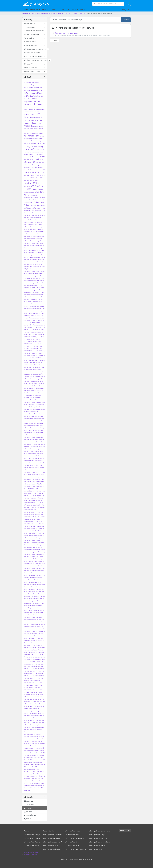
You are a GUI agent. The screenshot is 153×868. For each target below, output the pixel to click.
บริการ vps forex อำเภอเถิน (36, 566)
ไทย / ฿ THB (125, 831)
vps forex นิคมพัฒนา (40, 133)
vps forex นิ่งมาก (32, 136)
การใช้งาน (36, 202)
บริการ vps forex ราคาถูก (32, 835)
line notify (36, 90)
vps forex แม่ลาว (40, 175)
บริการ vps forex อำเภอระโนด (37, 447)
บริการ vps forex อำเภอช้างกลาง (37, 278)
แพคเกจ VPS (35, 10)
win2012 (41, 189)
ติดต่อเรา (83, 10)
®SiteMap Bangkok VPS (32, 852)
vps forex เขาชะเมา (30, 152)
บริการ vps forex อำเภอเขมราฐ (37, 552)
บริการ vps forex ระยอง (72, 831)
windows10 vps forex (39, 198)
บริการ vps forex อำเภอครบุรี (34, 257)
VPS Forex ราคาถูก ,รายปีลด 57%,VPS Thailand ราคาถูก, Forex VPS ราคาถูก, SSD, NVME (50, 13)
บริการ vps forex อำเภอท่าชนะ (32, 297)
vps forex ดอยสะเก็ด (30, 131)
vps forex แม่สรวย (29, 178)
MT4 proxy (29, 93)
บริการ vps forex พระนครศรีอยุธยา (100, 842)
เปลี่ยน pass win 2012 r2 (31, 779)
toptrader (29, 114)
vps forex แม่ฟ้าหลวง (30, 175)
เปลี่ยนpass (40, 779)
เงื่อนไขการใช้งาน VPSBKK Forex (90, 34)
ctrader (28, 87)
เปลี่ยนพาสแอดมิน (29, 781)
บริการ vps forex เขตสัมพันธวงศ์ (34, 739)
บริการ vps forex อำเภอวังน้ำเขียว (33, 470)
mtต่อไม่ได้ (33, 96)
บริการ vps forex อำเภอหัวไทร (32, 528)
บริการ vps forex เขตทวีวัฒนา (32, 676)
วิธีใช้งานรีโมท (36, 774)
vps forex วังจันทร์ (39, 149)
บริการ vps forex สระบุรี (97, 849)
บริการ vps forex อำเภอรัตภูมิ (32, 449)
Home (26, 10)
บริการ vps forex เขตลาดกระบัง (32, 727)
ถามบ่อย (29, 213)
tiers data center (36, 112)
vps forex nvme (31, 120)
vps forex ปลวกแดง (34, 141)
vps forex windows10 (38, 126)
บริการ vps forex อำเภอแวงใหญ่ (33, 631)
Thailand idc (32, 109)
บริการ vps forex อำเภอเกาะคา (32, 540)
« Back (55, 40)
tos (35, 114)
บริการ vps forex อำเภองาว (37, 269)
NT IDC (35, 99)
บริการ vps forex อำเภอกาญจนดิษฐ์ (33, 241)
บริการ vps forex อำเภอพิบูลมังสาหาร (34, 426)
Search (126, 20)
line (32, 90)
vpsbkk (35, 189)
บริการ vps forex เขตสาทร (31, 741)
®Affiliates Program (31, 854)
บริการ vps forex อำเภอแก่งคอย (33, 620)
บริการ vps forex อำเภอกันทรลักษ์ (35, 236)
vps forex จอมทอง (38, 129)
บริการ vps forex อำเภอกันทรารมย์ (33, 239)
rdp (26, 101)
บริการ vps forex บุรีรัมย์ (51, 846)
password (40, 99)
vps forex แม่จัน (40, 173)
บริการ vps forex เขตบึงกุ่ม (31, 704)
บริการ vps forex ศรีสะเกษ (36, 225)
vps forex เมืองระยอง (32, 165)
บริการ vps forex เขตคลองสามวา (33, 659)
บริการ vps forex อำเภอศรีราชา (36, 482)
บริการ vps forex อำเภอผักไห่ (37, 400)
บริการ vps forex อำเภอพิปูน (32, 428)
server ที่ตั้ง (36, 107)
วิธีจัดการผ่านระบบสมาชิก (36, 760)
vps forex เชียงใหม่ (29, 159)
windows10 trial (29, 198)
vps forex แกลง (38, 170)
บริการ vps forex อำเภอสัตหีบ (35, 493)
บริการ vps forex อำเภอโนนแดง (33, 648)
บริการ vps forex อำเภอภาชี (35, 435)
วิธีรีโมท (41, 765)
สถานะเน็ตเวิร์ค (65, 10)
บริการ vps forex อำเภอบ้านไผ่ (37, 376)
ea (32, 87)
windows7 (27, 200)
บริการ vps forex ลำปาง (31, 846)
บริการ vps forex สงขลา (31, 227)
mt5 (26, 96)
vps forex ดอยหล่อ (40, 131)
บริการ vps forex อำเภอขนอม (32, 243)
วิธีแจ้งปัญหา (36, 772)
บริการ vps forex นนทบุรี (97, 835)
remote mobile (28, 107)
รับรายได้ (27, 755)
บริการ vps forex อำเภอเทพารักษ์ (33, 568)
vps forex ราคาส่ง (36, 147)
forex (35, 88)
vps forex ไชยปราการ (30, 180)
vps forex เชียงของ (38, 154)
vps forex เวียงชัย (36, 167)
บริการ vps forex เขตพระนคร (36, 713)
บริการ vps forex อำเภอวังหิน (32, 472)
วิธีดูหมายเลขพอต (37, 762)
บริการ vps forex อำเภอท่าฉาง (36, 295)
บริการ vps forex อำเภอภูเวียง (32, 437)
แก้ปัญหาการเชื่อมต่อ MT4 (36, 786)
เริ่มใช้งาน (32, 783)
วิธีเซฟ (33, 767)
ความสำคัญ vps (35, 210)
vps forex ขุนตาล (29, 129)
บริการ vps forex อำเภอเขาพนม (33, 554)
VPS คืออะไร (36, 186)
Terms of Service (49, 831)
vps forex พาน (32, 144)
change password (36, 85)
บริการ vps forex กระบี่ (37, 213)
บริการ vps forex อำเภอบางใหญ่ (33, 355)
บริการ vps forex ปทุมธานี (97, 846)
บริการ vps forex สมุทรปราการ (99, 838)
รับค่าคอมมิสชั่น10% (40, 753)
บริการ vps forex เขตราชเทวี (37, 723)
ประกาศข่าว (46, 10)
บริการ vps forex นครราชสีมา (53, 835)
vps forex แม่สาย (39, 178)
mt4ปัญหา (39, 93)
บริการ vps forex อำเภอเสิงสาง (35, 615)
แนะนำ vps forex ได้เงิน (38, 788)
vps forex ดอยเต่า (29, 133)
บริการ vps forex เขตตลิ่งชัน (36, 673)
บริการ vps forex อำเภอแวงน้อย (37, 629)
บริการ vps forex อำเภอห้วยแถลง (35, 526)
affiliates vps (28, 82)
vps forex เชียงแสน (40, 157)
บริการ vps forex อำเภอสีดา (34, 505)
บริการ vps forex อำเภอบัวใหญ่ (32, 330)
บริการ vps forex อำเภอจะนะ (32, 271)
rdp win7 (30, 102)
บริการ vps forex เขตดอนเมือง (32, 669)
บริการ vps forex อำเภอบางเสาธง (33, 353)
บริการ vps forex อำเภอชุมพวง (32, 281)
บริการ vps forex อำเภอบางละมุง (37, 351)
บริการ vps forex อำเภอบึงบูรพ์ (32, 379)
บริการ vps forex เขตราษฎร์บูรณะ (33, 725)
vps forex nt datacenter (36, 117)
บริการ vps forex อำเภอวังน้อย (37, 468)
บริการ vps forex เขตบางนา (35, 694)
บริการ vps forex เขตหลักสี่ (37, 748)
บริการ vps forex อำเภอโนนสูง (35, 645)
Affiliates (75, 10)
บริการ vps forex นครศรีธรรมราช (33, 215)
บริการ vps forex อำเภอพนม (32, 402)
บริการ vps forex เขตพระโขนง (32, 715)
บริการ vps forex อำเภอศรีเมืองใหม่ (33, 484)
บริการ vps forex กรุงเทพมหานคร (100, 831)
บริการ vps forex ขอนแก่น (51, 838)
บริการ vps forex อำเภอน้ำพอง (32, 320)
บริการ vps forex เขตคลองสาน (37, 657)
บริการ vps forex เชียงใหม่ (32, 838)
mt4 (41, 90)
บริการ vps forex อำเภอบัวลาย (37, 327)
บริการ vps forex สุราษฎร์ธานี (74, 838)
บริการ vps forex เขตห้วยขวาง (32, 751)
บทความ (55, 10)
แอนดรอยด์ (27, 790)
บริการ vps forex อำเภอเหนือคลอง (33, 617)
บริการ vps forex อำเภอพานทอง (34, 423)
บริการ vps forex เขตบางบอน (32, 697)
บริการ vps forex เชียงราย (32, 842)
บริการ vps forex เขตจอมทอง (36, 666)
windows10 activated (34, 195)
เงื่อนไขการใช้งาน (34, 776)
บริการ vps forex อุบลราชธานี (53, 842)
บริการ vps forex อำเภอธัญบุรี (36, 306)
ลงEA (38, 755)
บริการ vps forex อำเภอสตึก (32, 486)
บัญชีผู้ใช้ (125, 10)
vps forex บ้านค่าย (33, 139)
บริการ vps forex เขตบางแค (38, 701)
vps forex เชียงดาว (29, 157)
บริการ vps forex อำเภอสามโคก (33, 496)
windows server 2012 (30, 192)
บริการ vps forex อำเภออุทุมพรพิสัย (36, 538)
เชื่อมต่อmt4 (42, 776)
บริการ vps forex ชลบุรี (72, 835)
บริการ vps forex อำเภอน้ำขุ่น (36, 318)
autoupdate (35, 82)
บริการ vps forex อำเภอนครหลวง (33, 309)
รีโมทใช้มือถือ (33, 755)
